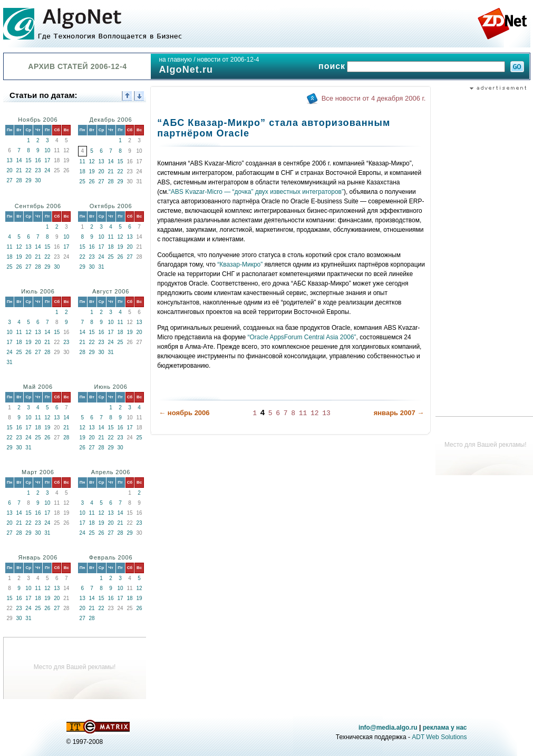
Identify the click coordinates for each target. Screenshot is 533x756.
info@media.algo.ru (388, 728)
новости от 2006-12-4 (228, 60)
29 (28, 180)
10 (47, 150)
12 (92, 161)
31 (101, 267)
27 (9, 180)
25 (83, 181)
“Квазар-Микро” (240, 264)
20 (9, 170)
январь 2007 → (399, 413)
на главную (175, 60)
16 (38, 160)
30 (38, 180)
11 (83, 161)
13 (9, 160)
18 (83, 171)
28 (19, 180)
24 (47, 170)
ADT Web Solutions (439, 737)
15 (28, 160)
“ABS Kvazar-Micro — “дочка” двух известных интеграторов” (256, 192)
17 (47, 160)
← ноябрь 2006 (184, 413)
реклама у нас (445, 728)
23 (38, 170)
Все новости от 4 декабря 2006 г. (374, 98)
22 (28, 170)
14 (19, 160)
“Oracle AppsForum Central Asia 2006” (302, 337)
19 (92, 171)
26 (92, 181)
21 (19, 170)
